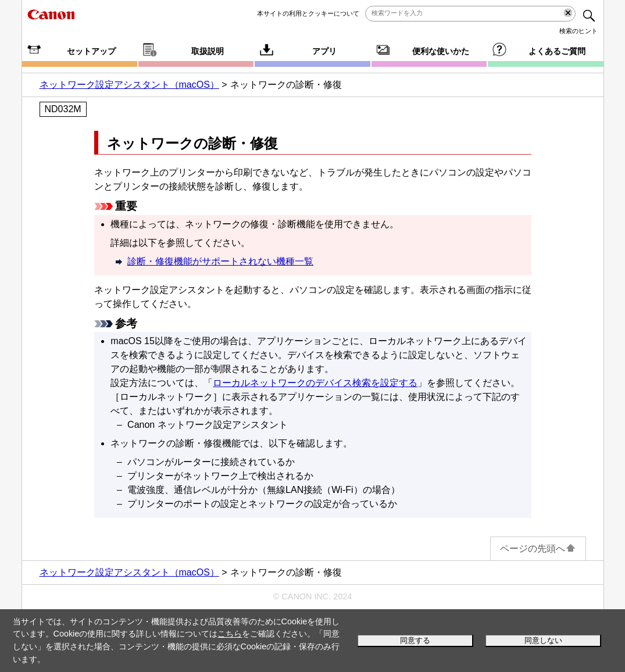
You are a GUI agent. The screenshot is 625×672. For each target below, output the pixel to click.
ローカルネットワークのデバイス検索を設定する (315, 383)
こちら (230, 634)
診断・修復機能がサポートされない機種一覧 (220, 261)
